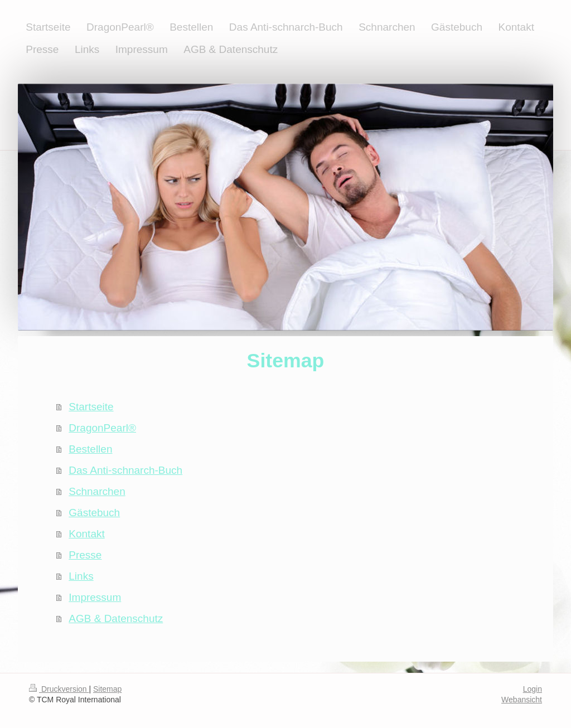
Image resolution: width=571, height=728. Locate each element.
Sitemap (107, 689)
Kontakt (86, 534)
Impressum (95, 597)
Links (81, 576)
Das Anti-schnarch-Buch (125, 470)
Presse (85, 555)
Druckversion (59, 689)
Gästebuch (94, 513)
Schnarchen (97, 491)
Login (533, 689)
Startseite (91, 407)
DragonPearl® (102, 428)
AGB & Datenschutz (116, 618)
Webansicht (522, 700)
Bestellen (90, 449)
